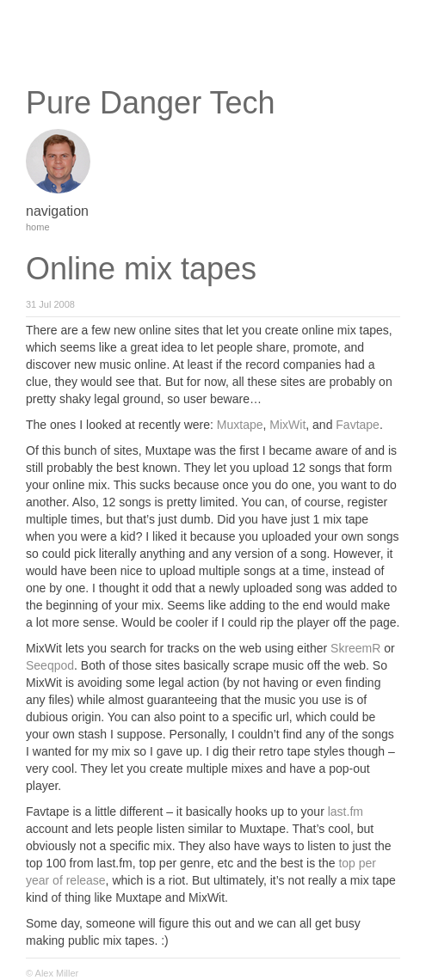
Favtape (358, 425)
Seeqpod (50, 665)
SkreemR (355, 648)
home (38, 227)
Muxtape (240, 425)
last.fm (346, 812)
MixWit (287, 425)
